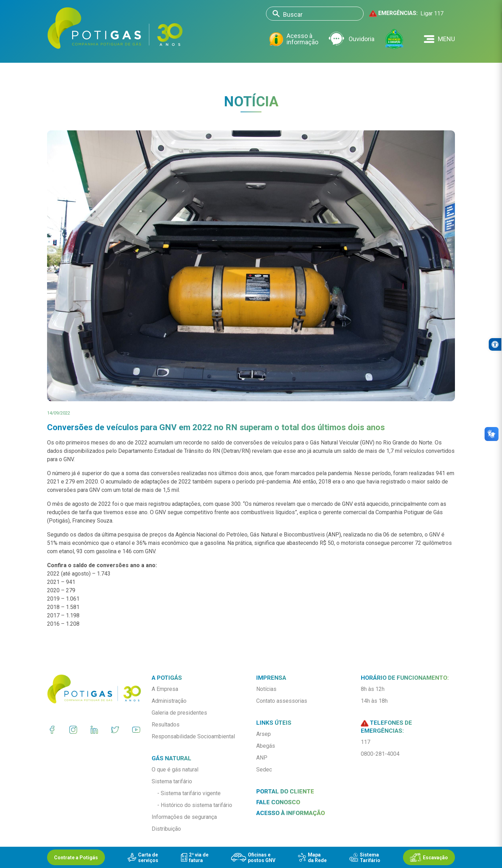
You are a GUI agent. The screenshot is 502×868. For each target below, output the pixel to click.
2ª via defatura (195, 858)
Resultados (166, 725)
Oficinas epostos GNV (253, 858)
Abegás (266, 746)
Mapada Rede (312, 858)
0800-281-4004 (380, 754)
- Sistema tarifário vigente (189, 793)
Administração (169, 701)
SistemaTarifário (365, 858)
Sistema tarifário (172, 781)
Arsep (264, 734)
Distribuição (166, 829)
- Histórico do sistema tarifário (195, 805)
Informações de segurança (184, 817)
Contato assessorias (282, 701)
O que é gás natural (175, 770)
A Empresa (165, 689)
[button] (439, 39)
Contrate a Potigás (76, 858)
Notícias (266, 689)
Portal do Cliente (285, 791)
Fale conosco (278, 802)
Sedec (264, 770)
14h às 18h (374, 701)
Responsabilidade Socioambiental (193, 736)
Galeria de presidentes (179, 713)
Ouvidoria (352, 39)
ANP (262, 758)
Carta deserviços (143, 858)
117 (366, 742)
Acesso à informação (294, 39)
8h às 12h (373, 689)
